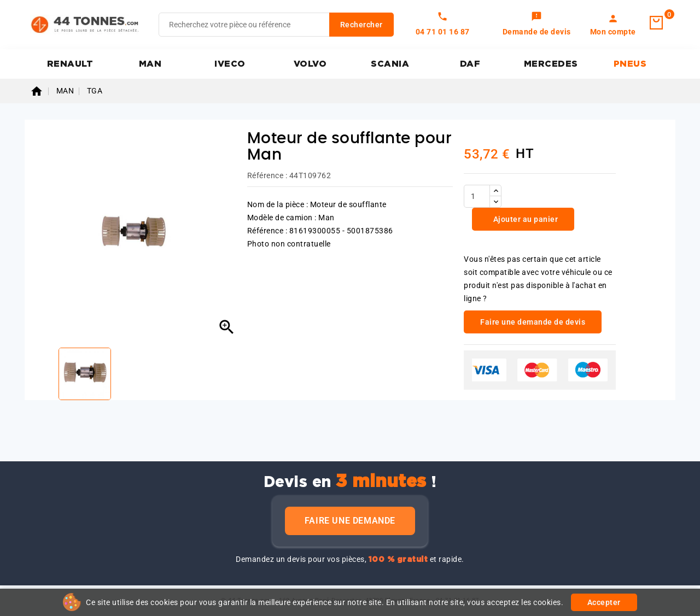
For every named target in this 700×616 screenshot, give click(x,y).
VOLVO (310, 64)
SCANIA (390, 64)
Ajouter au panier (524, 219)
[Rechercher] (276, 25)
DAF (470, 64)
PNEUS (630, 64)
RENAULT (70, 64)
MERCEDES (551, 64)
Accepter (604, 602)
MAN (150, 64)
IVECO (230, 64)
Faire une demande (350, 521)
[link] (537, 25)
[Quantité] (477, 196)
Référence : (267, 175)
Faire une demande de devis (533, 322)
